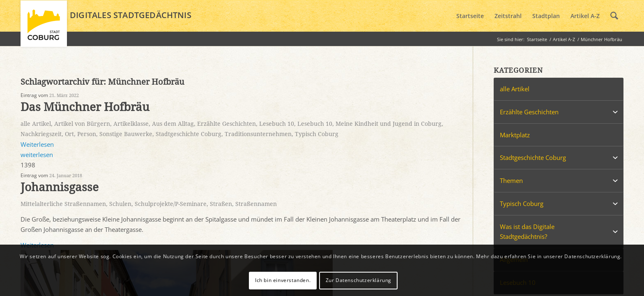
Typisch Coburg (317, 134)
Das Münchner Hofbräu (85, 107)
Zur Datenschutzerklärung (359, 280)
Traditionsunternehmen (258, 134)
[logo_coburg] (44, 27)
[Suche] (614, 16)
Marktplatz (515, 135)
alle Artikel (36, 124)
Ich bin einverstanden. (283, 280)
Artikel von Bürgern (82, 124)
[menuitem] (470, 16)
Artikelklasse (131, 124)
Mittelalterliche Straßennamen (63, 204)
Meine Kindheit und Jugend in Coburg (389, 124)
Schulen (120, 204)
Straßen (221, 204)
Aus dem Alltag (173, 124)
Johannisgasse (60, 187)
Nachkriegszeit (41, 134)
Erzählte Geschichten (227, 124)
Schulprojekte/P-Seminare (171, 204)
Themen (511, 180)
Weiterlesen (37, 144)
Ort (69, 134)
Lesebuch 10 (277, 124)
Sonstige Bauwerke (126, 134)
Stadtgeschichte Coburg (189, 134)
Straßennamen (256, 204)
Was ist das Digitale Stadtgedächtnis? (527, 232)
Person (87, 134)
